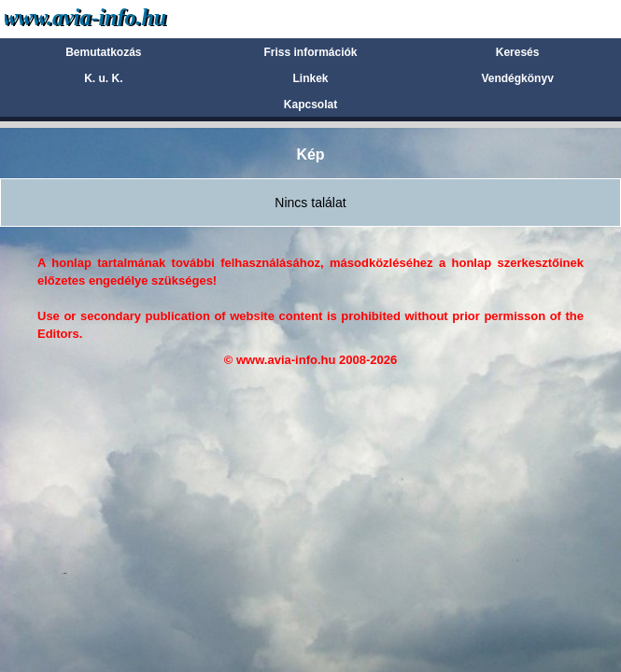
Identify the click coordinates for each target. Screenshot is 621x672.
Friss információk (310, 52)
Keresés (518, 52)
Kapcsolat (310, 105)
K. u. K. (103, 78)
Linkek (310, 78)
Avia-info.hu (118, 18)
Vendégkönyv (517, 78)
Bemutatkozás (103, 52)
